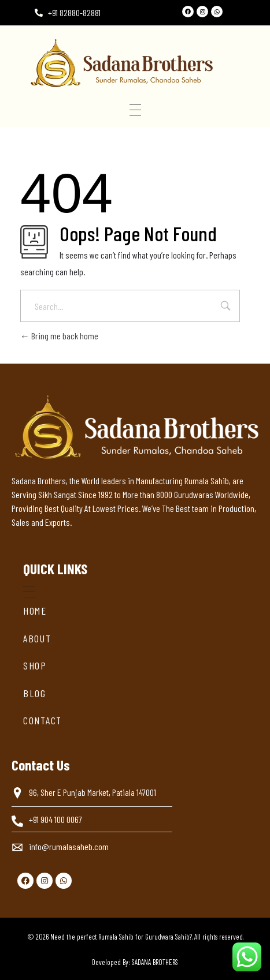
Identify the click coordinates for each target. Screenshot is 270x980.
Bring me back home (59, 336)
